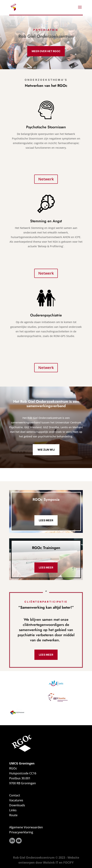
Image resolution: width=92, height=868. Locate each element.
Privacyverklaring (21, 832)
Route (13, 815)
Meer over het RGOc (46, 51)
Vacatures (16, 800)
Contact (15, 795)
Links (13, 810)
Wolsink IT (51, 862)
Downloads (17, 805)
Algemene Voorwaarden (26, 827)
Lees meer (46, 520)
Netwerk (46, 179)
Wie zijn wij (46, 450)
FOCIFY (68, 862)
